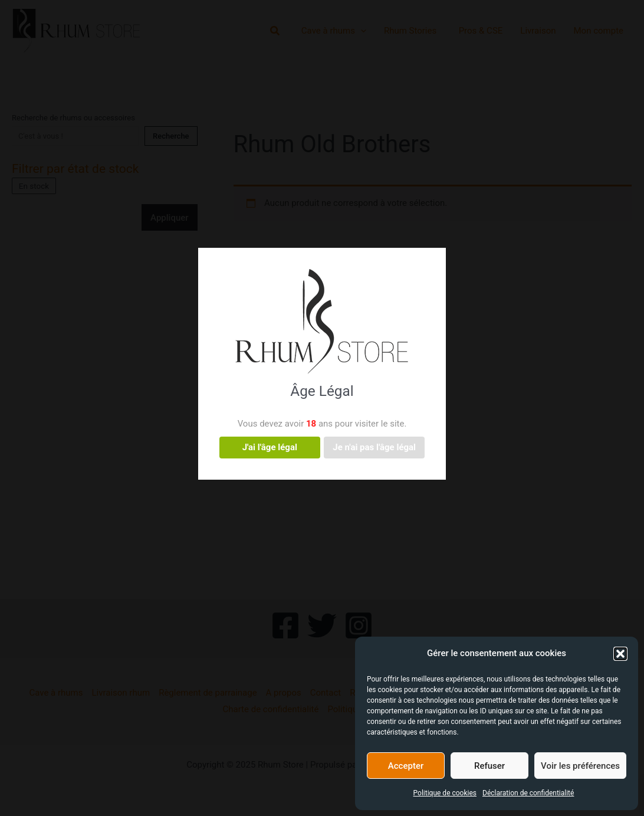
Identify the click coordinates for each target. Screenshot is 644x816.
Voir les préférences (580, 766)
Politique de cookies (445, 793)
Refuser (489, 766)
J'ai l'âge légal (270, 447)
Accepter (406, 766)
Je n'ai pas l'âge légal (374, 447)
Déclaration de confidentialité (528, 793)
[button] (620, 654)
